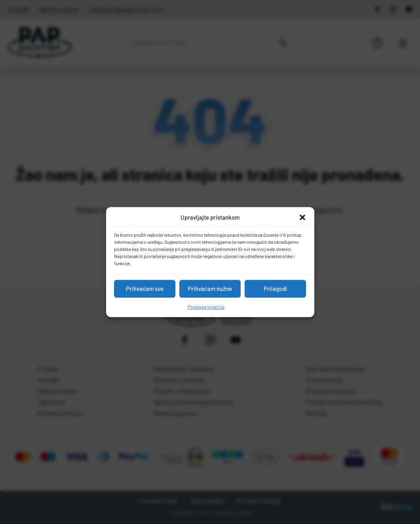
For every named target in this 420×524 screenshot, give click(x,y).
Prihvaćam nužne (210, 289)
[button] (302, 218)
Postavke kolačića (206, 307)
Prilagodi (275, 289)
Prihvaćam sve (145, 289)
